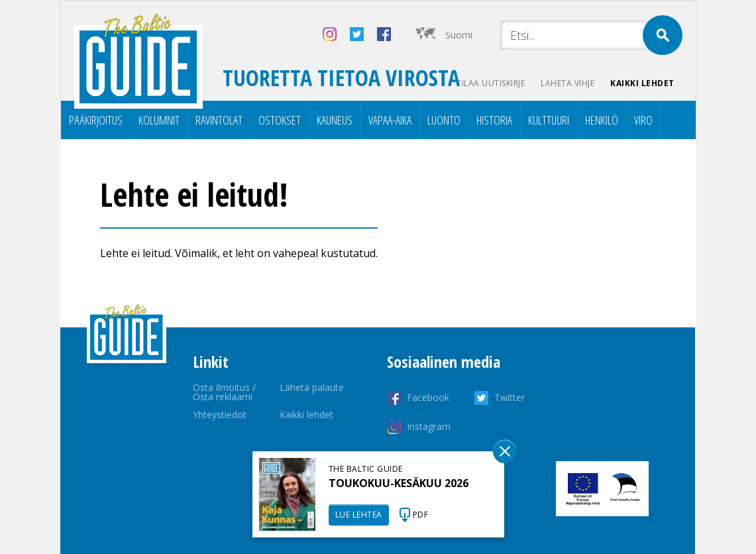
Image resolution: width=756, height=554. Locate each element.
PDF (421, 515)
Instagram (429, 426)
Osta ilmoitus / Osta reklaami (224, 392)
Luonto (444, 120)
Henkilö (602, 120)
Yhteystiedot (220, 415)
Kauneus (335, 120)
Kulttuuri (549, 120)
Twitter (510, 397)
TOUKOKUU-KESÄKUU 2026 (399, 483)
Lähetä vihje (567, 83)
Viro (643, 120)
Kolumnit (159, 120)
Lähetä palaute (312, 387)
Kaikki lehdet (642, 83)
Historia (494, 120)
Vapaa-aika (390, 120)
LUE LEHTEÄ (359, 515)
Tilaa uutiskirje (491, 83)
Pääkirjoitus (96, 120)
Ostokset (280, 120)
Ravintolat (219, 120)
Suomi (459, 35)
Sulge (505, 451)
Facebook (428, 397)
